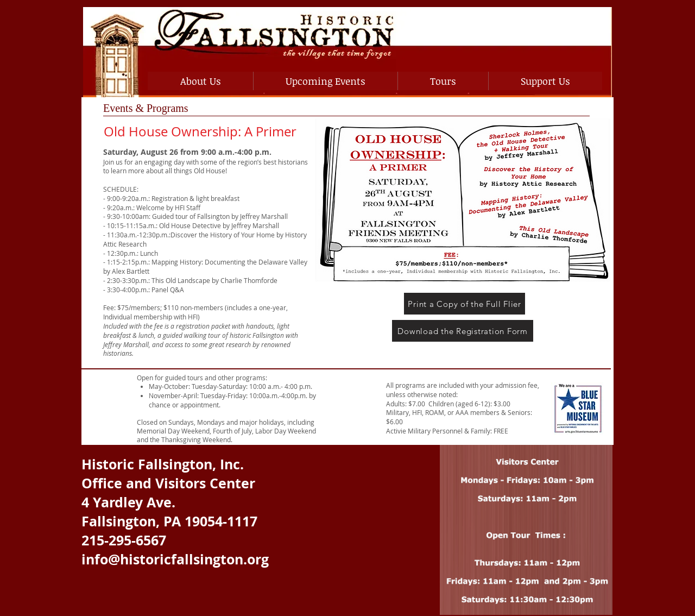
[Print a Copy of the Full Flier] (465, 304)
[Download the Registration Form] (463, 331)
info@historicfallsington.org (175, 559)
